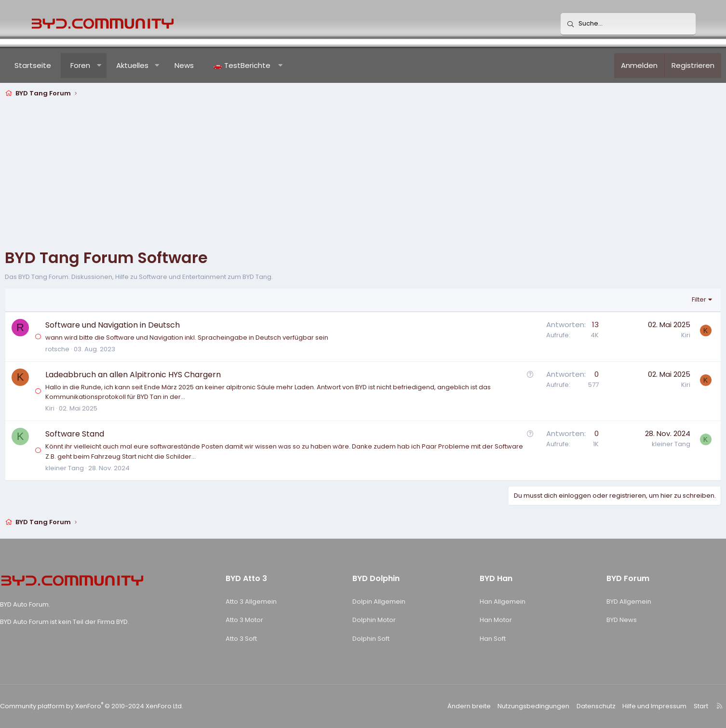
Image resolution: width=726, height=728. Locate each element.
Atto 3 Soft (254, 639)
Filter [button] (673, 299)
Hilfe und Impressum (624, 706)
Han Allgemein (492, 602)
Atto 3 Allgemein (264, 602)
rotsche (83, 349)
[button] (125, 66)
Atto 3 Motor (257, 620)
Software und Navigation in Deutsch (138, 325)
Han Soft (483, 639)
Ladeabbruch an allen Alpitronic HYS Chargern (159, 375)
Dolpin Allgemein (381, 602)
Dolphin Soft (373, 639)
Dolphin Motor (376, 620)
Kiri (660, 335)
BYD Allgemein (608, 602)
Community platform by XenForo (120, 706)
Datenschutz (568, 706)
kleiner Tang (90, 468)
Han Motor (486, 620)
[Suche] (628, 24)
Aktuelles (158, 65)
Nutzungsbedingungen (509, 706)
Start (668, 706)
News (210, 65)
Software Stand (100, 434)
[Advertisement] (363, 173)
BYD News (600, 620)
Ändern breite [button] (448, 706)
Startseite (58, 65)
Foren (106, 65)
